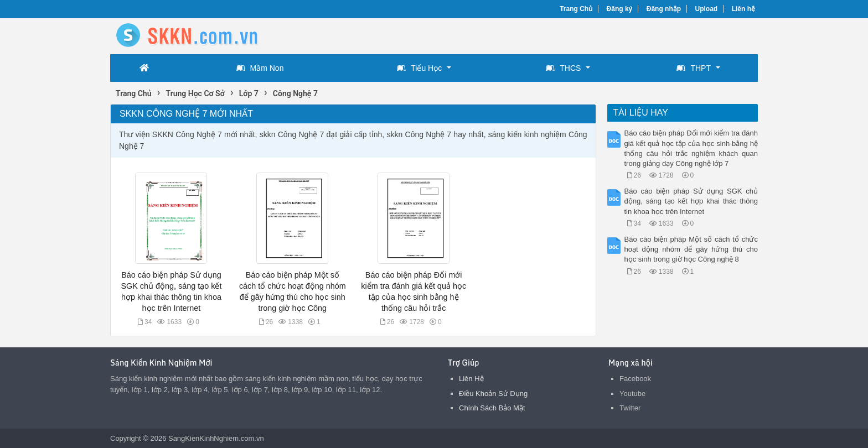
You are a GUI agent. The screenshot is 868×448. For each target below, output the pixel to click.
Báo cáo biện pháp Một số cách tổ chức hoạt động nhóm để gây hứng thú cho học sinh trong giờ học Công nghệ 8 (691, 249)
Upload (707, 9)
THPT (694, 68)
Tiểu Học (419, 68)
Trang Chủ (576, 9)
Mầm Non (260, 68)
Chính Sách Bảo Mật (492, 408)
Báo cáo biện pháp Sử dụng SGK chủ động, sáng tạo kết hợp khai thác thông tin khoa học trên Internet (691, 201)
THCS (563, 68)
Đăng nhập (664, 9)
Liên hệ (743, 9)
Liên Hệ (471, 379)
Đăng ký (620, 9)
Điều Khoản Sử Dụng (493, 394)
